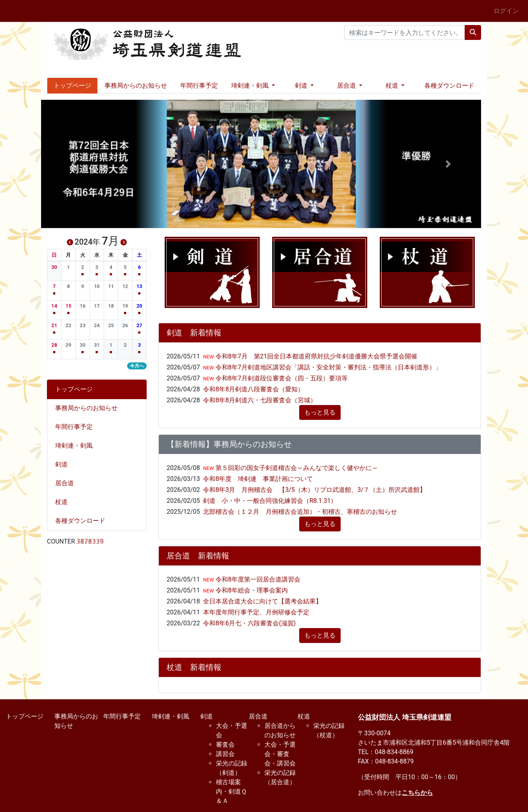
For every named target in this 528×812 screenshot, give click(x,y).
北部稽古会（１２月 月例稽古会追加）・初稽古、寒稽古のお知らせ (300, 512)
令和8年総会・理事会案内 (251, 590)
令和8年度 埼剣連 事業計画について (258, 479)
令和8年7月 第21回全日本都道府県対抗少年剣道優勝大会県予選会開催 (316, 356)
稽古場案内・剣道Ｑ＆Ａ (231, 791)
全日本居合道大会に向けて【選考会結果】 (262, 601)
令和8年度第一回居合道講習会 (257, 579)
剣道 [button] (302, 86)
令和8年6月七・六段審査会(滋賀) (249, 623)
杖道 (65, 502)
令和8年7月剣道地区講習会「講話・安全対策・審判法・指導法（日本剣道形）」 (328, 367)
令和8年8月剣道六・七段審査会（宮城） (260, 400)
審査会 (225, 744)
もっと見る (320, 412)
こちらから (417, 793)
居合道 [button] (347, 86)
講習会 (225, 754)
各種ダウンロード (449, 86)
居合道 (68, 483)
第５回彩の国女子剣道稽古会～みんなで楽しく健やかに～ (296, 468)
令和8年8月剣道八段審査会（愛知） (253, 389)
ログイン (506, 11)
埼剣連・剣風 (77, 446)
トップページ (72, 86)
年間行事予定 (199, 86)
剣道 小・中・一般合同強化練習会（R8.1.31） (270, 501)
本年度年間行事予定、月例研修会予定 (256, 612)
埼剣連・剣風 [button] (251, 86)
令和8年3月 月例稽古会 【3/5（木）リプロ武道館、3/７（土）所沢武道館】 (314, 490)
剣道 (65, 464)
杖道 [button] (393, 86)
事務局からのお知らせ (136, 86)
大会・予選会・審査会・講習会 (280, 754)
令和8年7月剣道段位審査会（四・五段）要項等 (281, 378)
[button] (74, 164)
